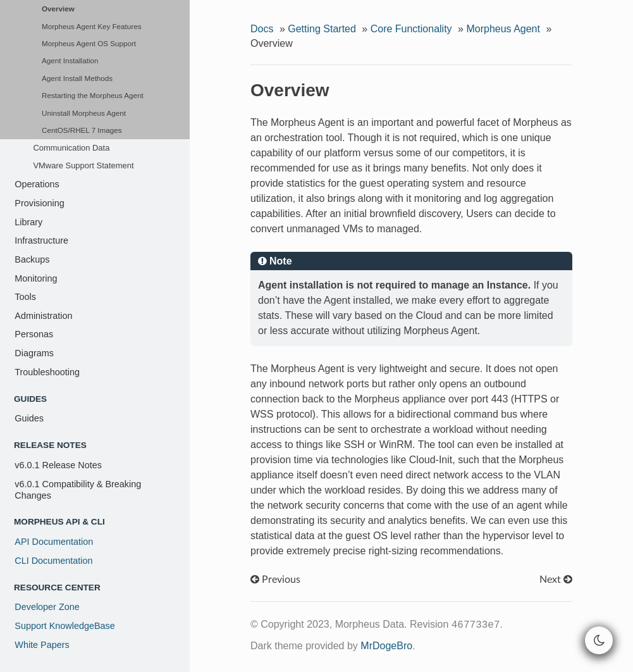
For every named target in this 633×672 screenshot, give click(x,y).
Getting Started (322, 29)
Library (28, 222)
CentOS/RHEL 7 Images (82, 130)
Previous (275, 580)
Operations (37, 184)
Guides (29, 418)
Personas (34, 334)
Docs (262, 29)
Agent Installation (70, 60)
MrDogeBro (386, 646)
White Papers (42, 645)
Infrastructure (41, 240)
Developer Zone (47, 607)
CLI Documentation (53, 561)
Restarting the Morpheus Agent (93, 95)
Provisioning (39, 203)
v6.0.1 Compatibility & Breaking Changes (78, 490)
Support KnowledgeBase (65, 626)
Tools (25, 297)
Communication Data (71, 148)
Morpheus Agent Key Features (91, 26)
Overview (58, 9)
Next (556, 580)
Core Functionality (411, 29)
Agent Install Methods (77, 78)
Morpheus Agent (503, 29)
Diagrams (34, 353)
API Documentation (54, 542)
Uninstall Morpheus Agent (84, 113)
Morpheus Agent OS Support (89, 43)
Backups (32, 259)
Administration (43, 316)
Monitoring (36, 278)
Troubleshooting (47, 372)
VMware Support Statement (83, 165)
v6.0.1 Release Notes (58, 465)
